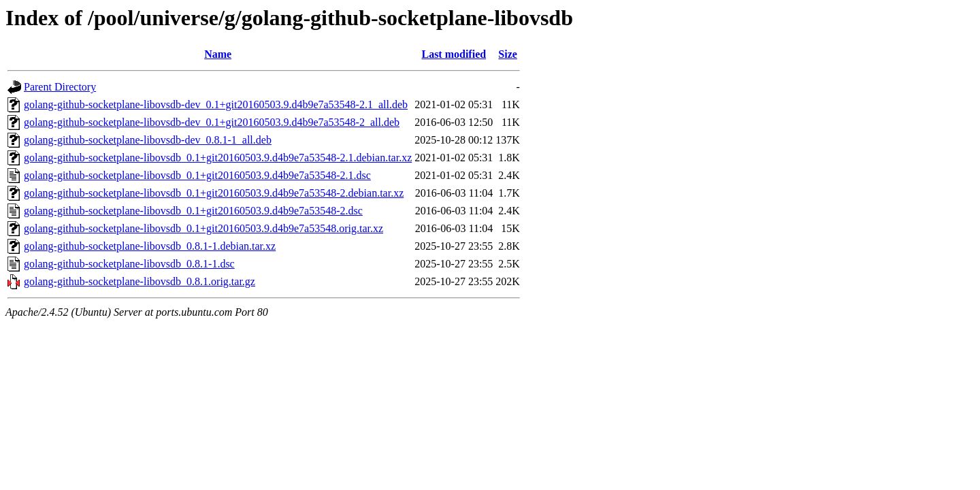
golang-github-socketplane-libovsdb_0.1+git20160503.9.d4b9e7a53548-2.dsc (193, 211)
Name (218, 54)
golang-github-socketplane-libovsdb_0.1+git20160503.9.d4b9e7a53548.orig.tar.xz (203, 228)
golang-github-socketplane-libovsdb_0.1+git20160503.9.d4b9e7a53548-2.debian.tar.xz (214, 193)
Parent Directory (60, 87)
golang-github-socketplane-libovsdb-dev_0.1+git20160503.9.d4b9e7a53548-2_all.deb (212, 122)
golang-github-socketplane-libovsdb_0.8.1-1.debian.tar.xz (150, 246)
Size (508, 54)
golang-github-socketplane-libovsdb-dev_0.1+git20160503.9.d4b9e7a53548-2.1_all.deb (216, 104)
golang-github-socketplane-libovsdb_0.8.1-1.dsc (129, 264)
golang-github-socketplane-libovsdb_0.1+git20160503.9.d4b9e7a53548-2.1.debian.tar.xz (218, 158)
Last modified (454, 54)
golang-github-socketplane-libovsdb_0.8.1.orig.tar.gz (140, 281)
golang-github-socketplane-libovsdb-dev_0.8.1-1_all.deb (148, 140)
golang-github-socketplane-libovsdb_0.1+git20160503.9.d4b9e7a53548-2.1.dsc (197, 175)
